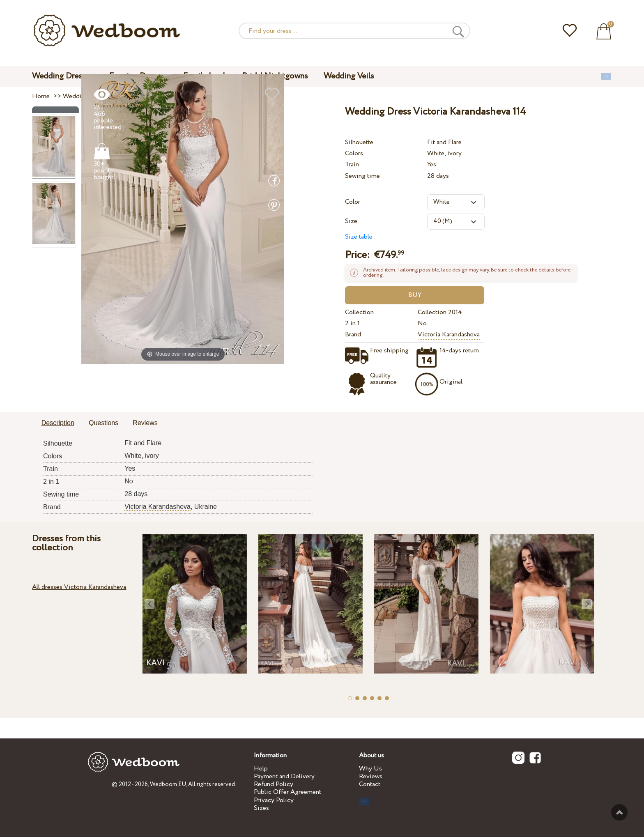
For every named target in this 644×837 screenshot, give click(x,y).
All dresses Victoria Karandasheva (79, 587)
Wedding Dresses (63, 76)
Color (353, 202)
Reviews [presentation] (145, 423)
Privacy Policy (274, 800)
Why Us (370, 769)
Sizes (261, 808)
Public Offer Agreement (287, 792)
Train (352, 164)
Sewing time (362, 176)
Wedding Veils (349, 76)
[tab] (58, 423)
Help (261, 769)
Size (351, 221)
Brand (353, 335)
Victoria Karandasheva (449, 335)
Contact (370, 784)
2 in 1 (352, 323)
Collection (359, 312)
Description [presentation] (58, 423)
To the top (619, 812)
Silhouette (359, 142)
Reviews (371, 776)
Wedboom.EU (168, 784)
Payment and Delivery (284, 776)
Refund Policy (274, 784)
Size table (359, 237)
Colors (354, 153)
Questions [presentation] (103, 423)
